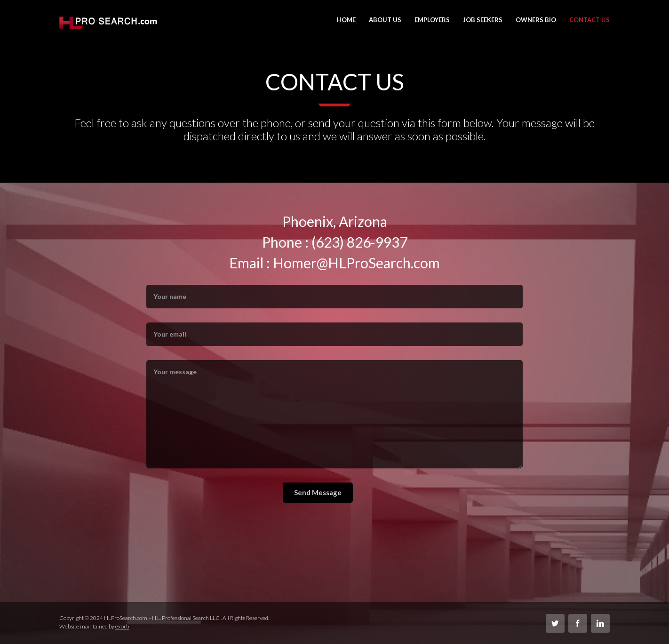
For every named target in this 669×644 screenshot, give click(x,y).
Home (346, 20)
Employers (432, 20)
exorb (122, 626)
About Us (385, 20)
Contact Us (589, 20)
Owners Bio (536, 20)
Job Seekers (483, 20)
